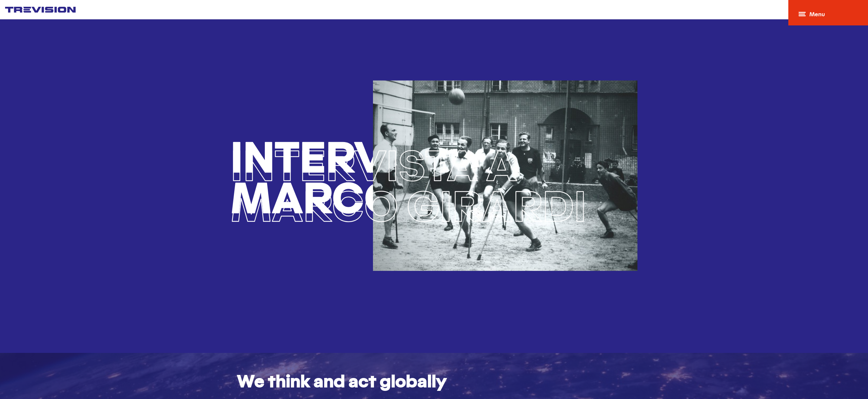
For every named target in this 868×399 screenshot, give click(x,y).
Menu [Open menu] (812, 15)
